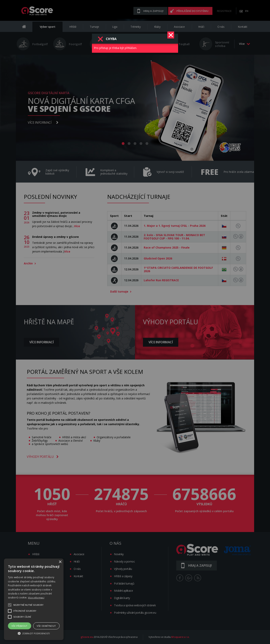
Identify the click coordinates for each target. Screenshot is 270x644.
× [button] (60, 562)
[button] (34, 633)
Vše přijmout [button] (20, 626)
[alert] (34, 599)
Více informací (36, 598)
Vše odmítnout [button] (46, 626)
